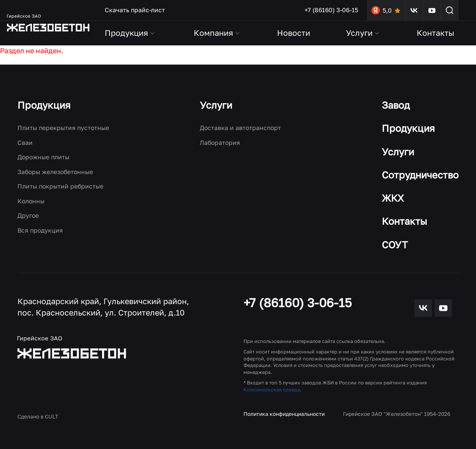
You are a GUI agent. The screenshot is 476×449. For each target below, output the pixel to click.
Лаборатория (220, 142)
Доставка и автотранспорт (240, 128)
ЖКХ (393, 198)
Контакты (435, 33)
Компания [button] (217, 33)
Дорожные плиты (43, 157)
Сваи (25, 142)
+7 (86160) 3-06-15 (331, 10)
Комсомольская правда (272, 389)
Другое (28, 215)
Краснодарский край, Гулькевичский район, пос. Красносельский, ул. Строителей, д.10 (103, 307)
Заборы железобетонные (55, 172)
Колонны (31, 201)
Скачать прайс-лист (135, 10)
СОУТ (395, 245)
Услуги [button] (363, 33)
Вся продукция (40, 230)
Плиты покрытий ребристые (60, 186)
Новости (294, 33)
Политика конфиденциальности (284, 414)
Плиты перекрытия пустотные (63, 128)
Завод (396, 105)
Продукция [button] (130, 33)
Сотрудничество (420, 175)
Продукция (44, 105)
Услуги (216, 105)
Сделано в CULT (38, 416)
